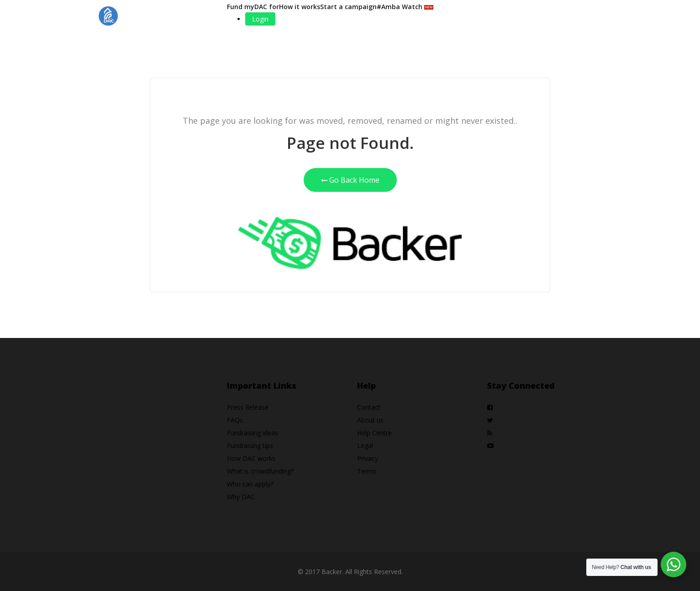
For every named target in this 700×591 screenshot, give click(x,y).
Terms (367, 471)
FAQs (235, 420)
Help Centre (374, 433)
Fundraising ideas (253, 433)
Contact (369, 407)
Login (260, 19)
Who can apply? (250, 484)
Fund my (241, 7)
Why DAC (241, 497)
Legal (365, 446)
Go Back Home (350, 180)
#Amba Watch (405, 7)
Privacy (368, 458)
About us (370, 420)
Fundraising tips (250, 446)
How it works (300, 7)
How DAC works (251, 458)
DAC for (267, 7)
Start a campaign (348, 7)
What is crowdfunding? (260, 471)
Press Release (248, 407)
